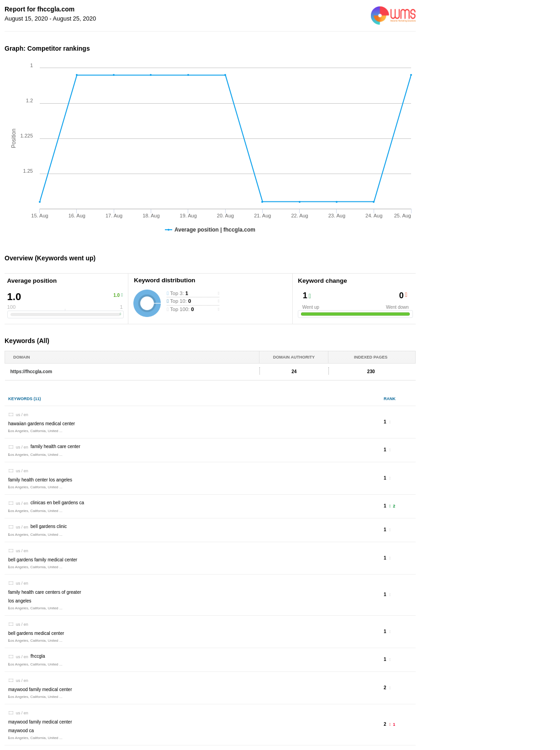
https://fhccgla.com (32, 372)
